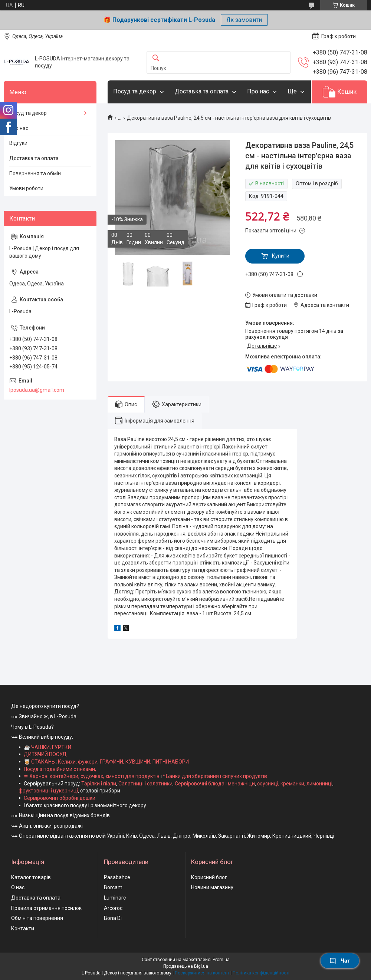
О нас (18, 887)
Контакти (23, 928)
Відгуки (18, 143)
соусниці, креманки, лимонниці (295, 784)
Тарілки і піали (99, 784)
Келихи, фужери (78, 762)
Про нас (258, 91)
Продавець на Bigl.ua (186, 966)
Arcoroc (113, 908)
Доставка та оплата (202, 91)
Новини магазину (212, 887)
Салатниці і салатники (145, 784)
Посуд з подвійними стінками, (60, 769)
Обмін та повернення (37, 918)
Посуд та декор (135, 91)
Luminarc (115, 898)
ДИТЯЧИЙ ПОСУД (45, 754)
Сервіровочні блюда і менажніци (215, 784)
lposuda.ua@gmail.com (37, 390)
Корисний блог (209, 877)
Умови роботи (26, 188)
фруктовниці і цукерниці (48, 791)
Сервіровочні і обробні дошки (60, 798)
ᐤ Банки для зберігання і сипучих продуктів (215, 776)
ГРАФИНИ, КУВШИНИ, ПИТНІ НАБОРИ (144, 762)
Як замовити (244, 20)
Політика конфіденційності (261, 973)
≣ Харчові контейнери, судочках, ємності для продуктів (92, 776)
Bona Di (113, 918)
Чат (340, 961)
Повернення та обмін (35, 173)
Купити (281, 256)
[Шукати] (156, 58)
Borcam (113, 887)
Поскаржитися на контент (202, 973)
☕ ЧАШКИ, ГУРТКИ (47, 747)
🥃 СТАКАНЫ (40, 762)
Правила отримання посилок (46, 908)
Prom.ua (221, 960)
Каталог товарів (31, 877)
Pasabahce (117, 877)
